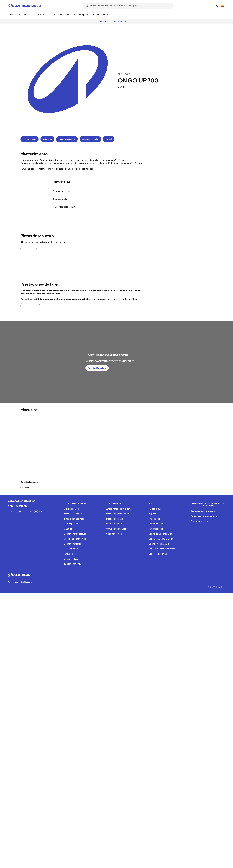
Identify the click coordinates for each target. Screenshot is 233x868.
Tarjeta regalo (155, 509)
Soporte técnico (114, 534)
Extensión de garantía (159, 544)
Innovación (69, 554)
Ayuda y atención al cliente (119, 509)
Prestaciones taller (90, 139)
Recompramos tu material (161, 539)
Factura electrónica (115, 524)
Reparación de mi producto (204, 511)
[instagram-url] (25, 511)
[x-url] (15, 511)
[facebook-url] (10, 511)
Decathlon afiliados (73, 544)
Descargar (26, 488)
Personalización (156, 529)
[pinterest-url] (31, 511)
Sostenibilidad (71, 549)
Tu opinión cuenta (72, 564)
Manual (109, 139)
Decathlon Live (71, 559)
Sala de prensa (71, 524)
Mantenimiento (29, 139)
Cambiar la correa (117, 191)
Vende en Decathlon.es (75, 539)
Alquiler (152, 514)
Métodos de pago (115, 519)
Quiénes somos (71, 509)
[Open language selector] (222, 6)
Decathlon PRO (156, 524)
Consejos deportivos (159, 554)
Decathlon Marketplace (75, 534)
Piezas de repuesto (67, 139)
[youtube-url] (20, 511)
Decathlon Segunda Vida (160, 534)
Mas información (30, 306)
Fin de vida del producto (117, 207)
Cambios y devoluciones (118, 529)
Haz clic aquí (28, 249)
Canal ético (69, 529)
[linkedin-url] (36, 511)
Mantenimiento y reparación (162, 549)
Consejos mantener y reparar (204, 516)
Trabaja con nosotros (74, 519)
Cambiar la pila (117, 199)
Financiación (155, 519)
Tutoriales (47, 139)
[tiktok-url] (41, 511)
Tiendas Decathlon (73, 514)
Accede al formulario (97, 368)
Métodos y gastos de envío (119, 514)
